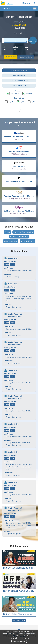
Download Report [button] (26, 57)
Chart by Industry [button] (19, 75)
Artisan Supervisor (11, 241)
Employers (30, 93)
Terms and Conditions (24, 636)
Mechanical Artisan (27, 241)
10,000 (11, 102)
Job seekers (15, 93)
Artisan (7, 232)
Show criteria (19, 33)
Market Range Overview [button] (19, 70)
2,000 (33, 102)
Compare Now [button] (11, 57)
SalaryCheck (6, 8)
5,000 (22, 102)
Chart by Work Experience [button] (19, 80)
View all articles (19, 620)
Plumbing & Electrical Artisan (23, 232)
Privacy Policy (9, 636)
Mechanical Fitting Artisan (19, 236)
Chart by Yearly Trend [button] (19, 85)
